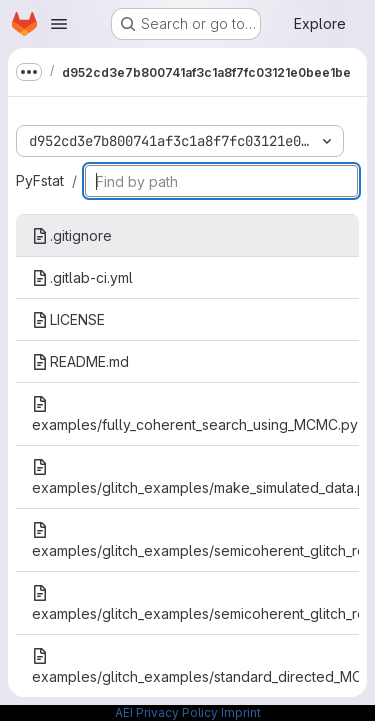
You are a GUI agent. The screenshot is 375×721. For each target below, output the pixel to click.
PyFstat (40, 180)
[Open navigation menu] (59, 24)
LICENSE (68, 319)
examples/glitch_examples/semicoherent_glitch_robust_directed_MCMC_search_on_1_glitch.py (195, 540)
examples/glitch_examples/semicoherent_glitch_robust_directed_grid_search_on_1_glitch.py (195, 603)
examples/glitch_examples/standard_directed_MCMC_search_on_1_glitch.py (195, 666)
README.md (80, 361)
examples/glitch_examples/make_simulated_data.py (195, 477)
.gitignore (72, 235)
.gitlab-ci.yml (82, 277)
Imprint (241, 712)
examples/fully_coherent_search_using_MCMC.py (195, 414)
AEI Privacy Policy (166, 712)
